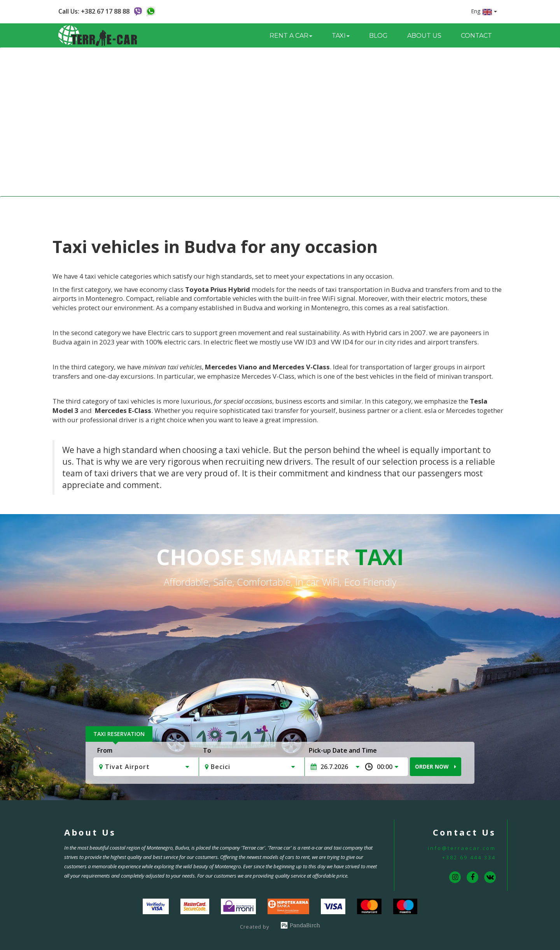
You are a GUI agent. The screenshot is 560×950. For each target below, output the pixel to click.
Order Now (436, 766)
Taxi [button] (341, 36)
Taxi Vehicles (304, 207)
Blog (378, 36)
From (105, 750)
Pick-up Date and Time (343, 750)
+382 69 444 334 (469, 857)
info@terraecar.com (462, 848)
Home (248, 207)
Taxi (272, 207)
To (207, 750)
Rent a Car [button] (291, 36)
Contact (476, 36)
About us (424, 36)
